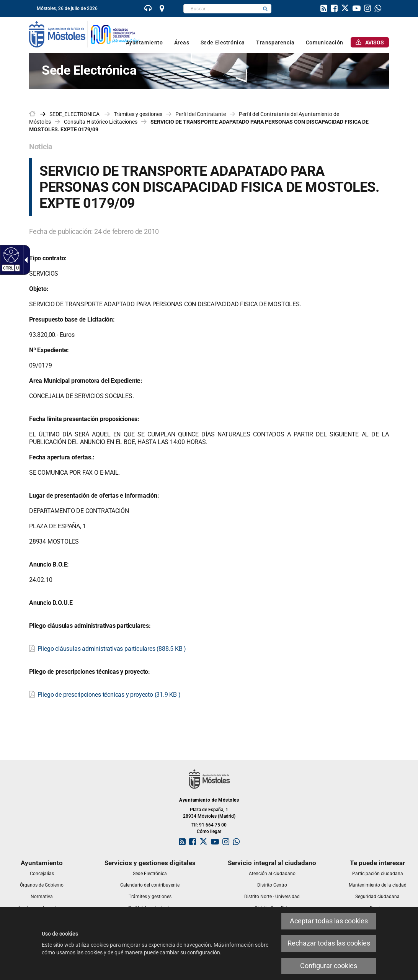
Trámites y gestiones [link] (138, 114)
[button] (265, 9)
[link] (148, 9)
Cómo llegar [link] (209, 831)
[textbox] (221, 9)
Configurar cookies (329, 966)
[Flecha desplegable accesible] (24, 260)
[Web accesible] (10, 255)
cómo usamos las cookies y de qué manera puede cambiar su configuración (131, 952)
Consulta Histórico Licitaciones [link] (101, 122)
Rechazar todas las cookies (329, 943)
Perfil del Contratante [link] (201, 114)
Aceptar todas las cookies (329, 921)
